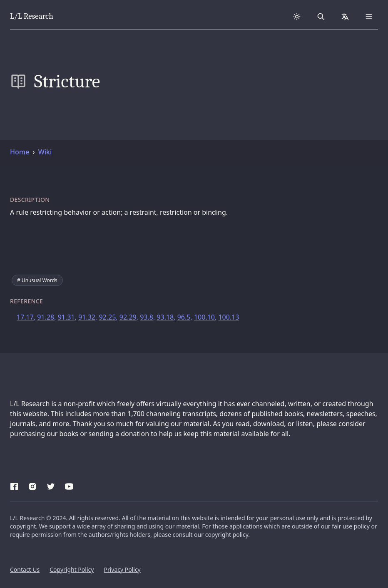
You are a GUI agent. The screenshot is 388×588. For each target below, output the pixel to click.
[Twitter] (51, 485)
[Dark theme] (297, 17)
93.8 (147, 317)
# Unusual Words (37, 280)
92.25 (107, 317)
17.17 (25, 317)
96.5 (184, 317)
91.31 (66, 317)
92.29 (128, 317)
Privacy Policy (122, 569)
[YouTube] (69, 485)
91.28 (46, 317)
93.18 (165, 317)
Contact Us (25, 569)
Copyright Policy (72, 569)
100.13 (229, 317)
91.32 (87, 317)
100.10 (204, 317)
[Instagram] (32, 485)
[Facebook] (14, 485)
